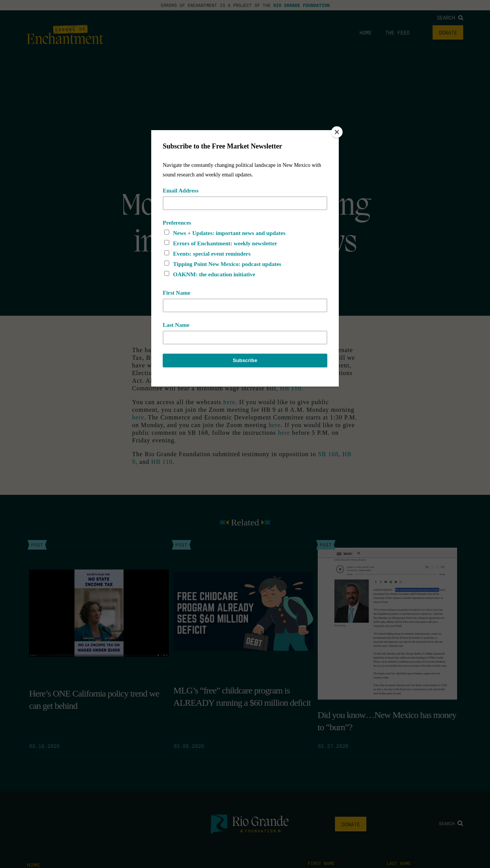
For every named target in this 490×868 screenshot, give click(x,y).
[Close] (337, 132)
